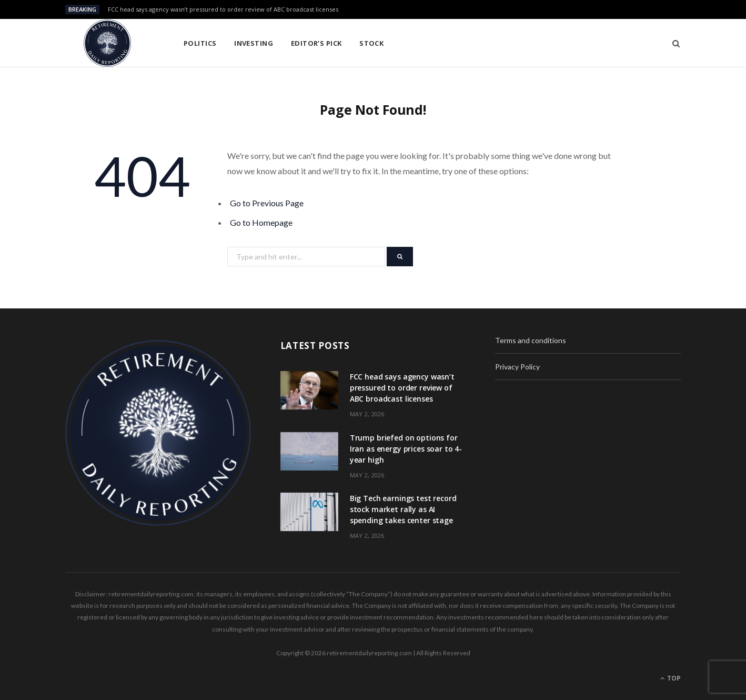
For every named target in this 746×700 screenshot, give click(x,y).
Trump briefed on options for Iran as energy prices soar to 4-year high (406, 449)
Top (671, 678)
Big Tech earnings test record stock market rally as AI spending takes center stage (403, 509)
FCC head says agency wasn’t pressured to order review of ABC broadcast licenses (223, 9)
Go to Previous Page (267, 203)
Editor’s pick (316, 43)
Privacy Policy (517, 367)
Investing (254, 43)
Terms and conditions (531, 340)
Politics (200, 43)
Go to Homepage (261, 222)
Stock (371, 43)
